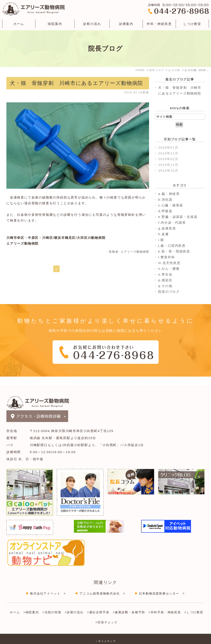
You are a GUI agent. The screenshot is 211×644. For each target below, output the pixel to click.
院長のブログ (169, 292)
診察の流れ (92, 24)
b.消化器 (165, 199)
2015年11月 (168, 165)
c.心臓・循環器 (171, 205)
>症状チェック (107, 614)
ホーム (19, 24)
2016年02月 (168, 159)
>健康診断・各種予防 (129, 604)
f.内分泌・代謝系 (172, 223)
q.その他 (165, 286)
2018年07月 (168, 147)
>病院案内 (31, 604)
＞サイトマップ (105, 633)
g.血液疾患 (167, 228)
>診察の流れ (74, 604)
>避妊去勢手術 (98, 604)
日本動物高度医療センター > (162, 585)
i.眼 (161, 240)
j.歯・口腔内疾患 (172, 246)
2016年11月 (168, 153)
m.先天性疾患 (169, 263)
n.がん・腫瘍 (169, 269)
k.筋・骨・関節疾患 (174, 251)
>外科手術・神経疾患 (165, 604)
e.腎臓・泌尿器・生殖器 (178, 217)
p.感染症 (165, 280)
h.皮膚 (164, 234)
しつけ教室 (192, 24)
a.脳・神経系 (169, 194)
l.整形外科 (167, 257)
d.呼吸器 (165, 211)
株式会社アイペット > (48, 585)
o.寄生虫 (165, 274)
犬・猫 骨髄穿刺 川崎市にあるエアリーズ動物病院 (76, 83)
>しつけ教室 (194, 604)
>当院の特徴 (52, 604)
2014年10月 (168, 170)
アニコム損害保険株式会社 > (102, 585)
